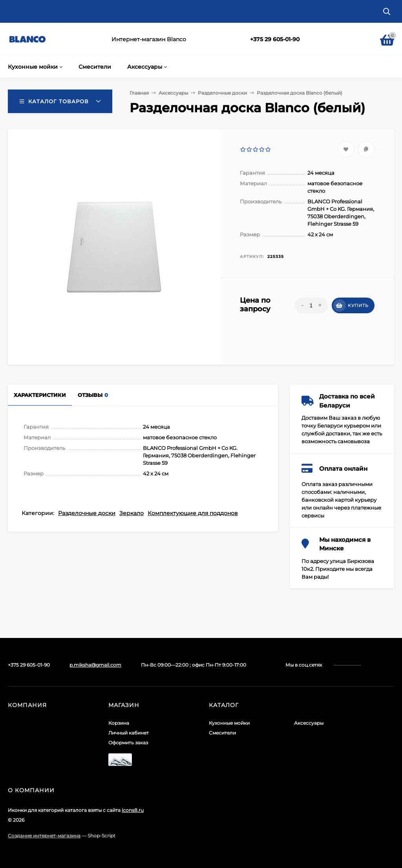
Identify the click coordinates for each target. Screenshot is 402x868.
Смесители (222, 733)
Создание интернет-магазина (44, 836)
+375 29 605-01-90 (275, 39)
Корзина (119, 723)
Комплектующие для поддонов (193, 513)
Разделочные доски (87, 513)
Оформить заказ (128, 743)
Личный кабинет (129, 733)
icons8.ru (133, 810)
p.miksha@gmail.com (95, 665)
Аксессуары (309, 723)
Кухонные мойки (229, 723)
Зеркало (132, 513)
